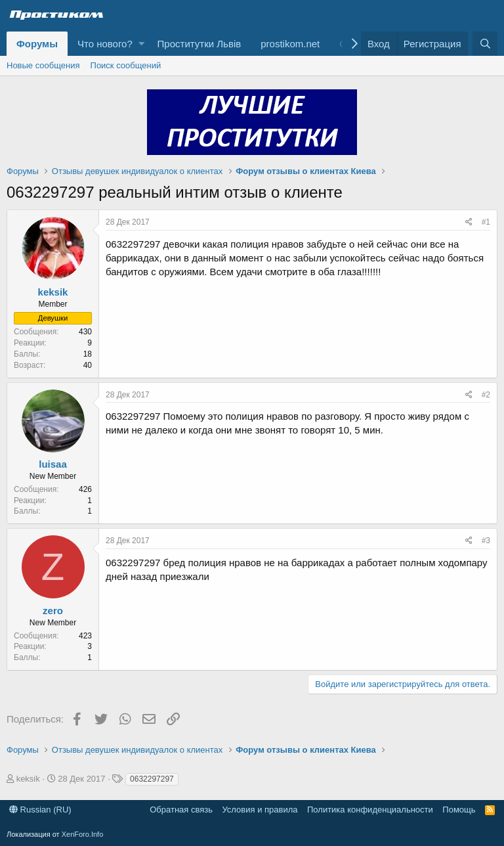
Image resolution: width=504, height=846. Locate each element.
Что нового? (105, 44)
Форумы (37, 44)
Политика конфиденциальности (370, 810)
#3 (486, 541)
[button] (141, 44)
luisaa (53, 464)
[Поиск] (485, 44)
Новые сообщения (43, 65)
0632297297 (152, 779)
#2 (486, 395)
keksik (53, 292)
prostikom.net (290, 44)
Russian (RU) (40, 810)
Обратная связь (181, 810)
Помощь (459, 810)
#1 (486, 222)
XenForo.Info (83, 834)
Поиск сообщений (126, 65)
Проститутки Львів (199, 44)
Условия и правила (260, 810)
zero (53, 611)
